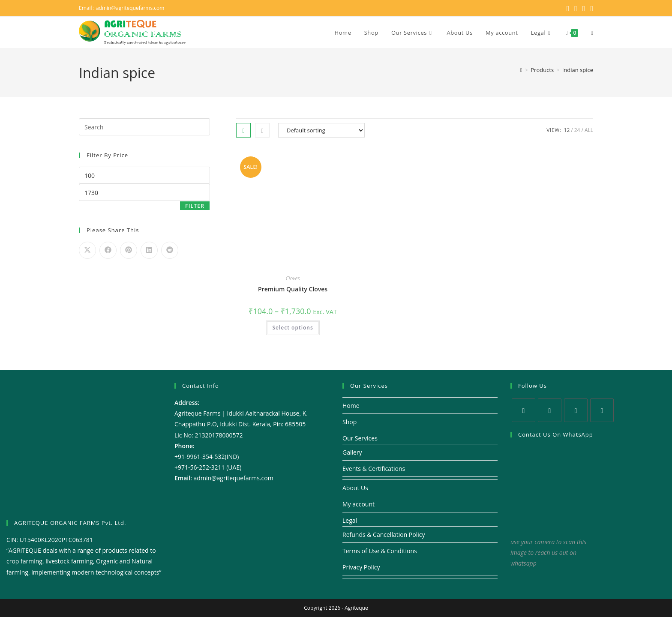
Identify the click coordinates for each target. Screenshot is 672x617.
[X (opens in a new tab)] (568, 8)
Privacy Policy (361, 567)
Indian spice (578, 70)
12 (567, 130)
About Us (355, 488)
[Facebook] (550, 410)
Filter (195, 206)
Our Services (360, 438)
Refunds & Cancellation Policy (384, 535)
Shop (349, 422)
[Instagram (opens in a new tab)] (584, 8)
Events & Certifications (374, 469)
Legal (350, 520)
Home (351, 406)
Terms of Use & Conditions (380, 551)
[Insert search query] (144, 127)
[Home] (521, 70)
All (589, 130)
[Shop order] (321, 130)
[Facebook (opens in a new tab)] (576, 8)
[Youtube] (602, 410)
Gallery (352, 452)
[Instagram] (576, 410)
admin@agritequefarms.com (130, 8)
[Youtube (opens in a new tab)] (590, 8)
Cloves (293, 278)
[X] (523, 410)
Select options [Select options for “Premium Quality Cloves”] (293, 328)
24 (577, 130)
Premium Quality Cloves (293, 289)
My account (358, 504)
